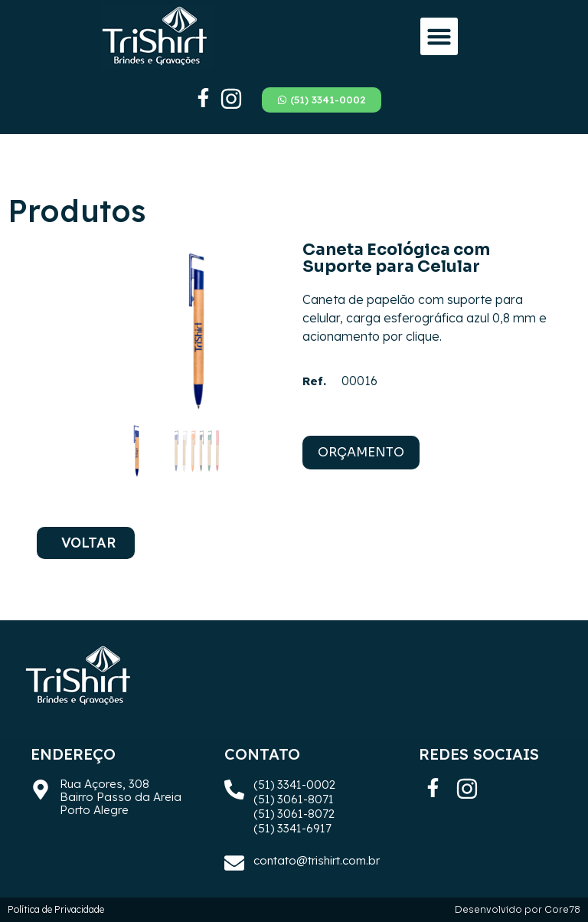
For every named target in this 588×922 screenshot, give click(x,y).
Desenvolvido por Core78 (518, 909)
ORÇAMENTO (361, 452)
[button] (439, 37)
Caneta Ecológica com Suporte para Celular (396, 258)
